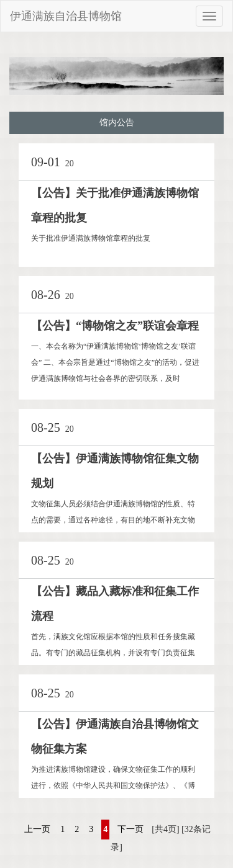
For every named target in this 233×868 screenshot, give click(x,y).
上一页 (37, 829)
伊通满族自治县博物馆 (66, 16)
